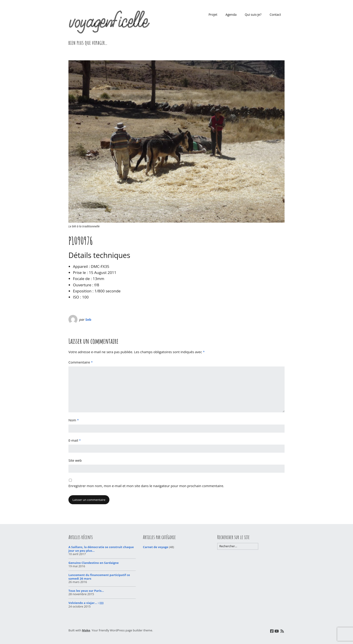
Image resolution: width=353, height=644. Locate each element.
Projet (213, 15)
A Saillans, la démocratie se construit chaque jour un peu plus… (101, 549)
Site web (75, 460)
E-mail (75, 440)
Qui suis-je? (253, 15)
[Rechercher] (238, 546)
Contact (275, 15)
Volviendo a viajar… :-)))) (86, 603)
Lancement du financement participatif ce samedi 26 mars (99, 577)
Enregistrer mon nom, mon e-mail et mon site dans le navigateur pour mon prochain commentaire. (146, 486)
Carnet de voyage (156, 547)
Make (86, 630)
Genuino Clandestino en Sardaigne (94, 563)
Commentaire (81, 362)
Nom (74, 420)
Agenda (231, 15)
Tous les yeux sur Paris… (86, 591)
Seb (88, 319)
